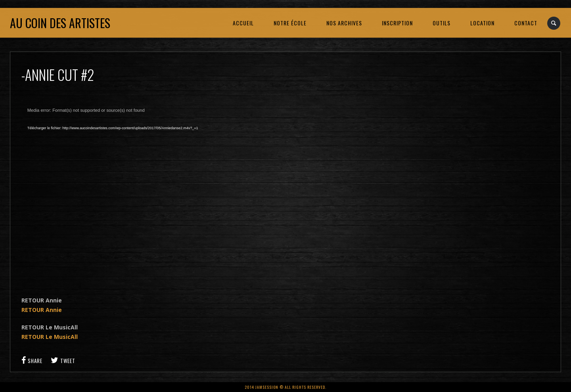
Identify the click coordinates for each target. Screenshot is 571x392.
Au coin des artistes (60, 23)
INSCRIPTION (397, 23)
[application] (148, 193)
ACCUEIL (243, 23)
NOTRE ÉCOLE (290, 23)
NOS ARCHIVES (344, 23)
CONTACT (526, 23)
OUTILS (442, 23)
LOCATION (482, 23)
